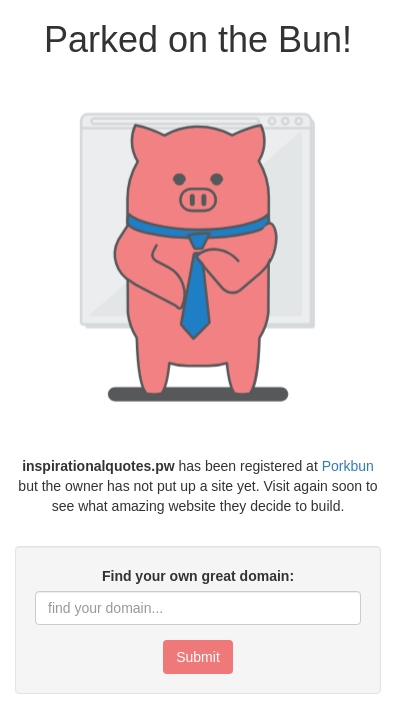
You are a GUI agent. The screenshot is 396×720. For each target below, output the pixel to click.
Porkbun (348, 466)
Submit (198, 657)
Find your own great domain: (198, 576)
